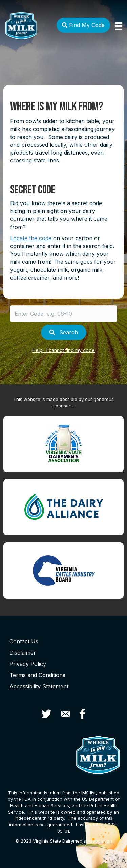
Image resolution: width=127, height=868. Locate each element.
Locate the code (31, 238)
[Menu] (119, 26)
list (89, 793)
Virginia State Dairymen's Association (72, 841)
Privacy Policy (28, 664)
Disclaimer (23, 653)
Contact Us (24, 641)
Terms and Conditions (37, 675)
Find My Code (83, 25)
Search (64, 332)
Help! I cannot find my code (63, 350)
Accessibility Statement (39, 686)
